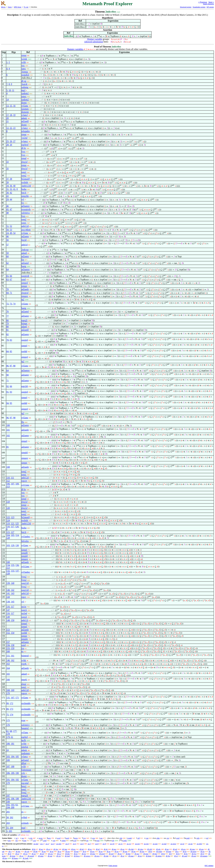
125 (17, 523)
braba (24, 189)
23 (14, 128)
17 (7, 115)
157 (8, 642)
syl (23, 199)
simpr (24, 55)
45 (7, 209)
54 (14, 233)
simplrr (25, 639)
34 (7, 186)
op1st (24, 607)
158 (13, 645)
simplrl (25, 453)
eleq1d (24, 162)
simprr (24, 286)
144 (8, 597)
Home (10, 7)
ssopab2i (25, 75)
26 (11, 141)
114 (17, 535)
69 (7, 293)
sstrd (24, 279)
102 (8, 436)
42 (11, 193)
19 (14, 115)
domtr (24, 103)
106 (8, 484)
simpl (24, 158)
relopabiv (26, 131)
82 (7, 334)
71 (11, 293)
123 (13, 517)
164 (8, 668)
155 (8, 648)
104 (8, 535)
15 (11, 106)
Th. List (26, 7)
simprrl (25, 283)
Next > (211, 2)
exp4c (24, 664)
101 (8, 430)
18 (11, 115)
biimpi (24, 323)
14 (7, 100)
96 (7, 418)
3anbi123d (26, 186)
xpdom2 (25, 100)
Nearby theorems (208, 4)
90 (7, 375)
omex (24, 96)
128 (8, 538)
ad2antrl (25, 263)
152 (8, 633)
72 (7, 304)
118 (8, 502)
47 (11, 209)
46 (7, 206)
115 (8, 532)
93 (11, 392)
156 (8, 645)
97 (11, 418)
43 (7, 196)
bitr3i (24, 193)
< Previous (203, 2)
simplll (25, 553)
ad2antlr (25, 289)
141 (8, 593)
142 (13, 590)
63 (7, 279)
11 (13, 90)
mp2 (23, 90)
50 (7, 230)
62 (7, 263)
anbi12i (25, 620)
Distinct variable (95, 39)
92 (7, 386)
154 (13, 633)
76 (7, 311)
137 (17, 571)
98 (14, 418)
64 (7, 269)
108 (8, 467)
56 (7, 240)
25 (7, 141)
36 (11, 186)
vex (23, 65)
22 (11, 128)
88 (14, 366)
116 (8, 527)
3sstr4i (24, 84)
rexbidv (25, 182)
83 (11, 340)
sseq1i (24, 610)
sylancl (25, 115)
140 (13, 583)
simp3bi (25, 196)
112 (8, 481)
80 (7, 327)
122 (8, 517)
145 (13, 602)
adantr (24, 118)
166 (8, 680)
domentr (25, 112)
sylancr (25, 128)
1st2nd (24, 138)
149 (8, 617)
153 (8, 630)
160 (8, 651)
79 (7, 323)
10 (10, 90)
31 (7, 189)
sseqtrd (25, 340)
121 (13, 523)
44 (11, 199)
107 (13, 484)
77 (7, 316)
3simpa (25, 72)
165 (8, 674)
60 (7, 256)
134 (8, 565)
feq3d (24, 240)
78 (7, 340)
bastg (24, 266)
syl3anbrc (26, 537)
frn (23, 260)
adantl (24, 253)
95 (11, 403)
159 (13, 648)
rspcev (24, 481)
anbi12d (25, 226)
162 (13, 660)
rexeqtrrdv (26, 209)
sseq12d (25, 583)
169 (13, 690)
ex (22, 651)
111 (12, 478)
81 (7, 330)
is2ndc (24, 59)
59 (7, 253)
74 (14, 304)
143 (13, 593)
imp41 (24, 680)
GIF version (210, 7)
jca (23, 648)
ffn (23, 422)
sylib (24, 62)
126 (17, 527)
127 (13, 532)
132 (8, 571)
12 (7, 128)
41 (14, 189)
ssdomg (25, 87)
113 (8, 486)
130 (17, 545)
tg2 (23, 299)
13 (7, 106)
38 (11, 179)
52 (11, 226)
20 (7, 118)
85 (11, 351)
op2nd (24, 613)
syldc (24, 660)
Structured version (186, 7)
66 (11, 276)
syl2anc (25, 106)
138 (8, 602)
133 (13, 571)
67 (11, 279)
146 (8, 660)
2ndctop (25, 250)
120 (8, 508)
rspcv (24, 597)
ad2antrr (25, 236)
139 (8, 583)
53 (11, 230)
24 (7, 233)
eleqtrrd (25, 293)
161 (13, 656)
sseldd (24, 351)
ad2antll (25, 121)
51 (7, 226)
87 (11, 366)
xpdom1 (25, 93)
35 (7, 169)
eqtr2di (25, 386)
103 (8, 545)
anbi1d (25, 245)
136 (17, 565)
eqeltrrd (25, 145)
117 (12, 527)
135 (13, 565)
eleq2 (24, 684)
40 (14, 186)
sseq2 (24, 175)
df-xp (24, 81)
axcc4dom (26, 230)
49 (11, 233)
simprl (24, 346)
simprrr (25, 296)
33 (7, 162)
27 (14, 141)
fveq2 (24, 577)
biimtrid (25, 656)
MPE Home (18, 7)
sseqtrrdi (25, 276)
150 (13, 620)
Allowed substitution (94, 42)
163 (8, 664)
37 (7, 179)
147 (8, 610)
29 (7, 199)
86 (7, 366)
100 (8, 425)
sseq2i (24, 617)
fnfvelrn (25, 541)
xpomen (25, 109)
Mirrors (3, 7)
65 (7, 276)
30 (7, 193)
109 (17, 484)
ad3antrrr (26, 206)
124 (8, 520)
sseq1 (24, 172)
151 (8, 656)
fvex (23, 152)
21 (7, 121)
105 (13, 535)
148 (8, 620)
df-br (24, 148)
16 (14, 106)
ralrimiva (26, 213)
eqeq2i (24, 320)
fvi (23, 203)
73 (11, 304)
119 (8, 523)
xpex (24, 69)
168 (8, 690)
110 (8, 478)
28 (7, 145)
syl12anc (25, 485)
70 (7, 289)
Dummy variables (75, 49)
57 (7, 245)
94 (7, 403)
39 (7, 182)
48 (7, 213)
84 (7, 351)
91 (7, 392)
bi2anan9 (26, 179)
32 (11, 189)
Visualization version (199, 7)
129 (13, 545)
